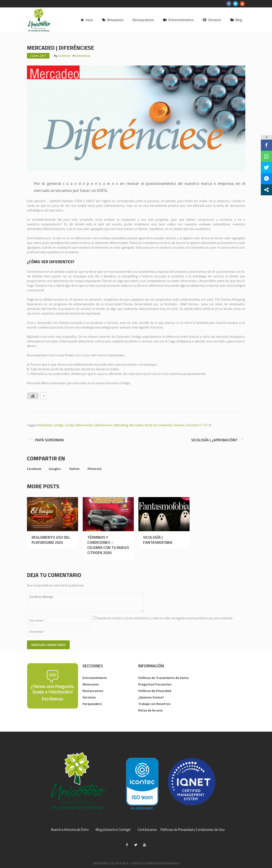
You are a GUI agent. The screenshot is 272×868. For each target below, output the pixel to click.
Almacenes (91, 684)
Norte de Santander (159, 425)
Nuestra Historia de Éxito (70, 830)
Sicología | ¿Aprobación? (214, 440)
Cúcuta (69, 425)
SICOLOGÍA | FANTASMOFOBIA (158, 540)
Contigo (58, 425)
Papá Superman (49, 440)
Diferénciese (104, 425)
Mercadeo (136, 425)
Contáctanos (147, 830)
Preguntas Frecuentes (155, 684)
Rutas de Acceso (150, 710)
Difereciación (84, 425)
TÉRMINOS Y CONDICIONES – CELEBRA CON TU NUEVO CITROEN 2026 (108, 545)
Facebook (34, 469)
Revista (179, 425)
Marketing (121, 425)
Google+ (55, 469)
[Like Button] (33, 396)
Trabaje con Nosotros (154, 704)
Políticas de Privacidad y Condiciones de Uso (193, 830)
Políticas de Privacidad (155, 691)
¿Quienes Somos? (151, 697)
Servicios (89, 697)
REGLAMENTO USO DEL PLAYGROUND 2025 (51, 540)
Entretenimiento (95, 678)
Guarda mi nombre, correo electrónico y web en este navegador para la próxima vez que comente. (165, 618)
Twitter (74, 469)
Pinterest (95, 469)
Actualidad (45, 425)
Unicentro (192, 425)
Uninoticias (83, 56)
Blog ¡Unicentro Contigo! (113, 830)
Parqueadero (92, 704)
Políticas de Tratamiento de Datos (163, 678)
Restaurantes (93, 691)
